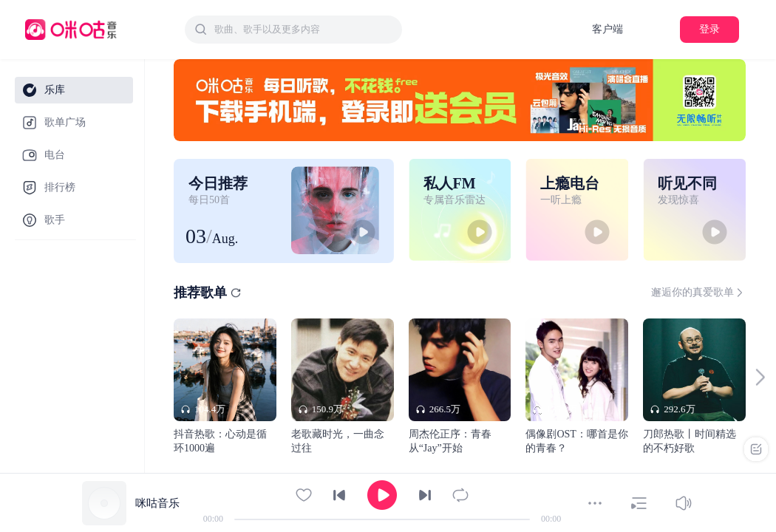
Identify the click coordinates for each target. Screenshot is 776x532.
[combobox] (293, 30)
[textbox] (304, 30)
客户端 (607, 29)
